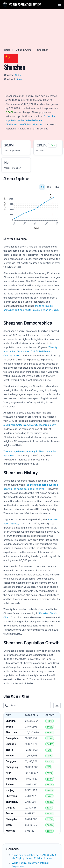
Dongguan (11, 762)
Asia (19, 79)
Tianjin (9, 750)
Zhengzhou (12, 802)
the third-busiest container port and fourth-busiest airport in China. (31, 308)
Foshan (10, 785)
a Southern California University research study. (30, 425)
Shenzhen (11, 733)
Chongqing (12, 768)
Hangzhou (11, 779)
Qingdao (10, 808)
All (42, 187)
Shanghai (11, 721)
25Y (57, 187)
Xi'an (8, 773)
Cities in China (24, 50)
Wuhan (10, 756)
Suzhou (10, 814)
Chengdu (11, 744)
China (18, 75)
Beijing (9, 727)
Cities (8, 50)
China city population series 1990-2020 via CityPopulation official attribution (30, 120)
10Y (49, 187)
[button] (59, 4)
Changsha (11, 820)
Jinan (9, 825)
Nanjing (10, 791)
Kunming (10, 831)
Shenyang (11, 796)
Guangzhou (12, 739)
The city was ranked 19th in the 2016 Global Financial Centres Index (30, 352)
